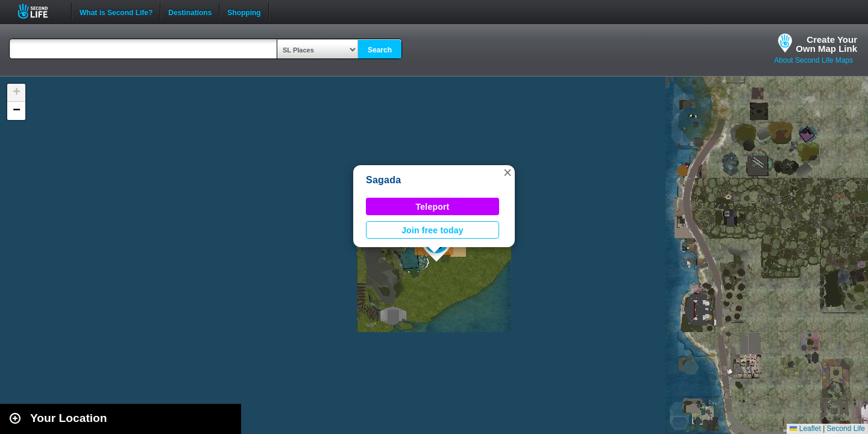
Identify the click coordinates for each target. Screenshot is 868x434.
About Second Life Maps (813, 60)
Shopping (244, 11)
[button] (508, 172)
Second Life (39, 11)
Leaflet (805, 429)
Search (380, 50)
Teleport (433, 207)
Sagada (383, 180)
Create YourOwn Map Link (826, 44)
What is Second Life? (116, 11)
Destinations (190, 11)
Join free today (432, 230)
